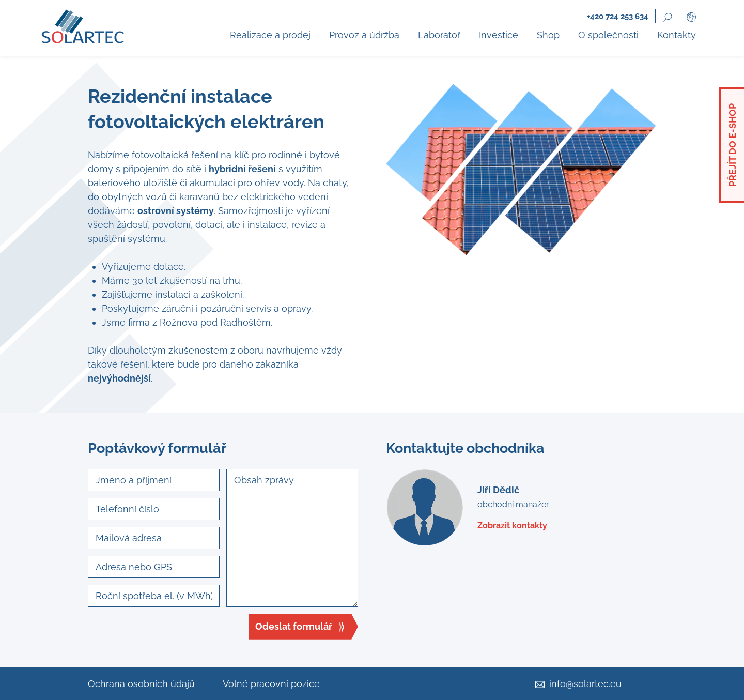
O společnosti (608, 35)
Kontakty (677, 35)
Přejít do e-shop (732, 145)
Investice (499, 35)
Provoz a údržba (364, 35)
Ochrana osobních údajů (141, 684)
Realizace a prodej (270, 35)
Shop (548, 35)
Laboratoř (439, 35)
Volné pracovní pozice (271, 684)
